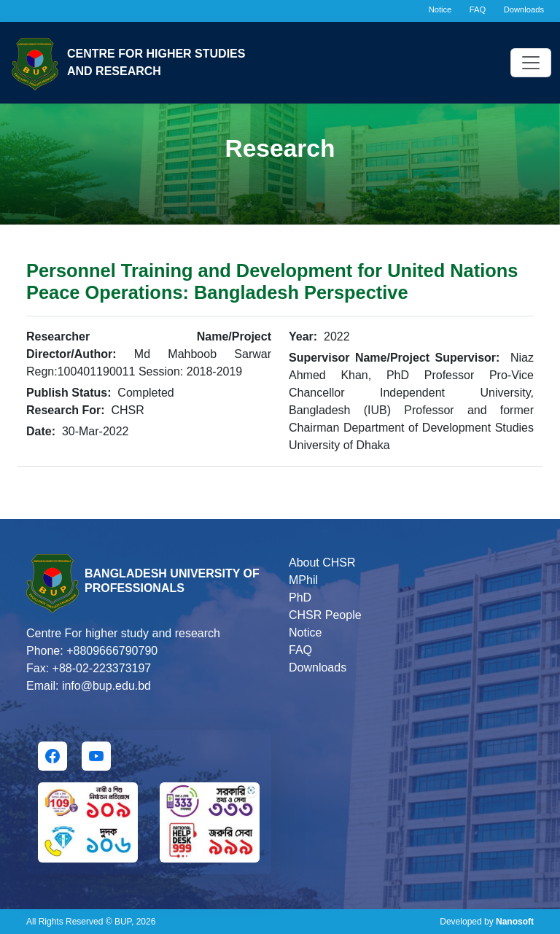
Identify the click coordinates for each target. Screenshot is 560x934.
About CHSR (322, 563)
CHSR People (325, 615)
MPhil (303, 580)
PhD (300, 598)
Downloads (524, 9)
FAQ (478, 9)
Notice (440, 9)
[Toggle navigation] (531, 63)
